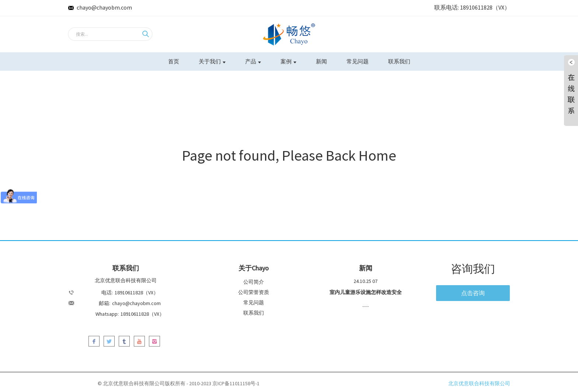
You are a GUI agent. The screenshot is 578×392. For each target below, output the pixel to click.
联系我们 (399, 61)
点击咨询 (473, 293)
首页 (174, 61)
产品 (253, 61)
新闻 (321, 61)
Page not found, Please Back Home (289, 155)
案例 (288, 61)
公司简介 (254, 282)
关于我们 (212, 61)
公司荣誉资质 (254, 292)
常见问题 (358, 61)
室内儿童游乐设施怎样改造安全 (366, 292)
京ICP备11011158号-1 (236, 386)
